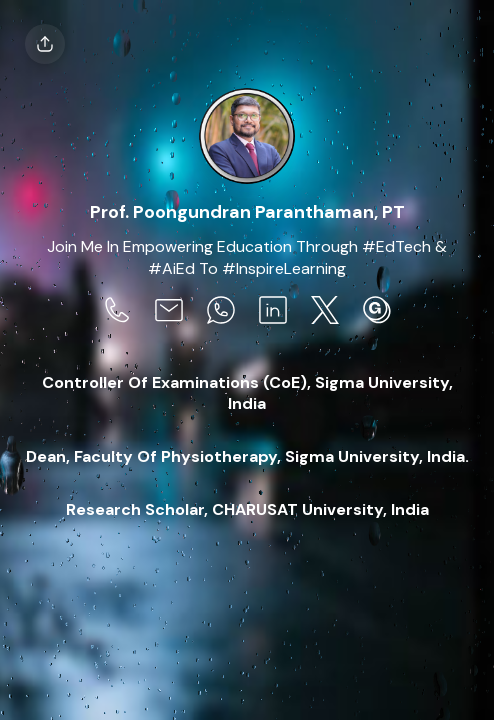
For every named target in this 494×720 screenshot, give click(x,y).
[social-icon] (117, 312)
